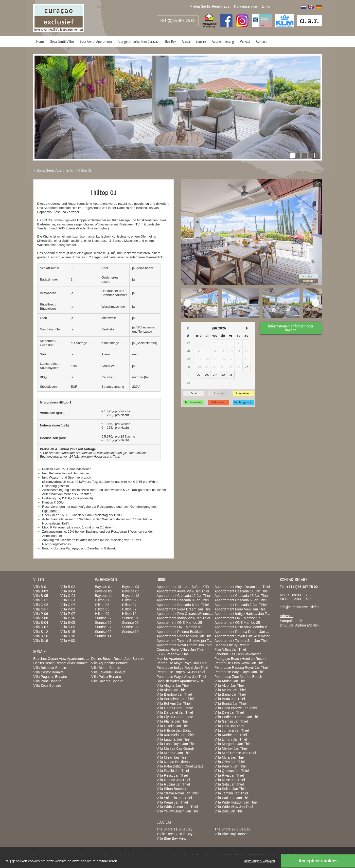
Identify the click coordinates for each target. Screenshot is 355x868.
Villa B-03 (41, 591)
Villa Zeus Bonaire (47, 686)
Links (266, 6)
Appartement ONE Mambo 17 (237, 618)
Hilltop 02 (129, 600)
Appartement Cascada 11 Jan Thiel (241, 591)
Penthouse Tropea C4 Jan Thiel (181, 672)
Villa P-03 (68, 609)
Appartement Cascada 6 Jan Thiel (183, 605)
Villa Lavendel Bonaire (108, 672)
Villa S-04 (41, 623)
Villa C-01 (68, 596)
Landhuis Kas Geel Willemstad (238, 654)
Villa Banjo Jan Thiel (230, 694)
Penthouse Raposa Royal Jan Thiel (241, 667)
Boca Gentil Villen (62, 41)
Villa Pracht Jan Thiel (173, 771)
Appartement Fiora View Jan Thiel (240, 609)
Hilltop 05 (102, 609)
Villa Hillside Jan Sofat (174, 730)
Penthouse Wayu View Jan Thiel (181, 677)
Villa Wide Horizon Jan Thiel (236, 802)
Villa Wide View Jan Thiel (234, 807)
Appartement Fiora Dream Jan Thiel (184, 609)
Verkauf (245, 41)
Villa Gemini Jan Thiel (231, 721)
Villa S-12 (41, 632)
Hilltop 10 (129, 614)
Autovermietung (223, 41)
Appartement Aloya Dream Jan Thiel (242, 587)
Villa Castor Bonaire (48, 672)
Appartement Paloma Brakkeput (181, 632)
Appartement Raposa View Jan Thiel (185, 636)
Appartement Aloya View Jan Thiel (183, 591)
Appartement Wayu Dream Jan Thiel (184, 645)
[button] (292, 156)
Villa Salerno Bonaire (107, 681)
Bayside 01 (103, 587)
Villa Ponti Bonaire (47, 681)
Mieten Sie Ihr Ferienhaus (209, 6)
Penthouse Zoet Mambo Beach (238, 677)
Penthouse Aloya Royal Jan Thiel (182, 663)
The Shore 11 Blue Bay (174, 829)
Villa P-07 (68, 614)
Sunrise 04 (130, 618)
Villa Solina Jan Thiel (230, 789)
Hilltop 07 (129, 609)
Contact (261, 41)
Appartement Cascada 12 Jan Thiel (184, 596)
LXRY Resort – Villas (173, 654)
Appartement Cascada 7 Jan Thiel (240, 605)
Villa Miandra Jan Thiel (174, 753)
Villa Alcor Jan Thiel (230, 686)
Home (40, 41)
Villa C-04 (68, 600)
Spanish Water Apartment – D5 (180, 681)
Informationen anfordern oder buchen (291, 328)
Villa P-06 (41, 614)
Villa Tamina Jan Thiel (231, 793)
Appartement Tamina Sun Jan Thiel (241, 641)
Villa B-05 (41, 596)
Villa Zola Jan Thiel (229, 811)
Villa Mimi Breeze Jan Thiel (235, 753)
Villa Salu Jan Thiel (229, 784)
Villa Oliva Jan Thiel (230, 762)
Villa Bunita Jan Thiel (231, 704)
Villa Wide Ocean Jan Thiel (177, 807)
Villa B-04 (68, 591)
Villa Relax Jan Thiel (172, 775)
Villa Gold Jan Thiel (229, 726)
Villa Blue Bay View (171, 838)
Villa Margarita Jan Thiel (233, 744)
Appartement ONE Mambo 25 (179, 623)
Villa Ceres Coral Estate (175, 708)
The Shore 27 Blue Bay (232, 829)
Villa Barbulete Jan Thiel (175, 699)
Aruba (186, 41)
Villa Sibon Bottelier (171, 789)
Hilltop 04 (129, 605)
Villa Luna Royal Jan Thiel (176, 744)
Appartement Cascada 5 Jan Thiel (240, 600)
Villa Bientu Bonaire (106, 668)
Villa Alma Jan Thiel (172, 690)
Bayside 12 (131, 596)
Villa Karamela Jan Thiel (175, 735)
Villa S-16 (41, 636)
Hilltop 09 (102, 614)
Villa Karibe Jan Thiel (231, 735)
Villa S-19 (41, 641)
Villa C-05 (41, 605)
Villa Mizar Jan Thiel (172, 757)
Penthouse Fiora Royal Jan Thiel (240, 663)
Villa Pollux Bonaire (106, 677)
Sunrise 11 (103, 636)
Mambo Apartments (171, 659)
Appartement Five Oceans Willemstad (186, 614)
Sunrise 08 (130, 627)
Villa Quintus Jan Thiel (232, 771)
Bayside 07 (131, 591)
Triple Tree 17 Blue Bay (175, 834)
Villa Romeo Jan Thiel (173, 780)
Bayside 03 (131, 587)
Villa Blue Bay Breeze (231, 834)
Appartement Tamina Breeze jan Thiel (185, 641)
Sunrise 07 (103, 627)
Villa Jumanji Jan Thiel (232, 730)
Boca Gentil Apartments (96, 41)
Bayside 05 (103, 591)
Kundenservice (246, 6)
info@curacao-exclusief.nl (300, 607)
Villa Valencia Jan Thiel (174, 798)
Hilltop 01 (85, 170)
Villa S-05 (68, 623)
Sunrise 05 (103, 623)
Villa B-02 (68, 587)
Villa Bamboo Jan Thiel (174, 694)
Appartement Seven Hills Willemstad (242, 636)
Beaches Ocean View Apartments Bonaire (65, 659)
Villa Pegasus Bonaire (50, 677)
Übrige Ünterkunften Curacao (138, 41)
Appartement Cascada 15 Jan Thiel (241, 596)
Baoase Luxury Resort (232, 645)
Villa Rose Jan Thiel (230, 780)
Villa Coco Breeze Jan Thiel (236, 708)
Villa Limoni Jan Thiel (231, 739)
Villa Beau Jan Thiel (230, 699)
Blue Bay (170, 41)
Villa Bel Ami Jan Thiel (174, 704)
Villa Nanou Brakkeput (174, 762)
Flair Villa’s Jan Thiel (230, 649)
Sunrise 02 (103, 618)
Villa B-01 (41, 587)
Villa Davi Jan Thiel (229, 712)
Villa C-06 (68, 605)
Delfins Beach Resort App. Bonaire (118, 659)
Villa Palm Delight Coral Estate (180, 766)
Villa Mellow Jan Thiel (231, 748)
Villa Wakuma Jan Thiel (232, 798)
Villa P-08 (41, 618)
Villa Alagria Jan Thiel (173, 686)
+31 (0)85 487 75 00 (178, 21)
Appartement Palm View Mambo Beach (245, 627)
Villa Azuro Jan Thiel (230, 690)
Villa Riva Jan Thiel (229, 775)
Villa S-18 (68, 636)
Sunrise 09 (103, 632)
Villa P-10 (68, 618)
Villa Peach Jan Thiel (231, 766)
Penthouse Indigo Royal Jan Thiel (182, 667)
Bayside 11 (103, 596)
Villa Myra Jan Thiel (230, 757)
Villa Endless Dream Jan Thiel (237, 717)
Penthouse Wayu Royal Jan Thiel (240, 672)
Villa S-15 (68, 632)
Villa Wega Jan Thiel (172, 802)
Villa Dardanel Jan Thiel (175, 712)
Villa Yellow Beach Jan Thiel (178, 811)
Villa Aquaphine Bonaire (109, 663)
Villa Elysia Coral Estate (175, 717)
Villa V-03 (68, 641)
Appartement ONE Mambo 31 (179, 627)
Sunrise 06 (130, 623)
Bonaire (201, 41)
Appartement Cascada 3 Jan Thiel (183, 600)
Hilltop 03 (102, 605)
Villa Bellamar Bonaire (50, 668)
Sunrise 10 (130, 632)
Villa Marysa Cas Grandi (175, 748)
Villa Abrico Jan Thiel (230, 681)
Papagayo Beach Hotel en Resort (240, 659)
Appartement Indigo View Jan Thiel (183, 618)
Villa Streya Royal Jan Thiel (178, 793)
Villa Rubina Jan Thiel (173, 784)
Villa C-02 (41, 600)
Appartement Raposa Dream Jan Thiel (244, 632)
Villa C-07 (41, 609)
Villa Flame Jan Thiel (172, 721)
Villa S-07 (41, 627)
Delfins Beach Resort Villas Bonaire (61, 663)
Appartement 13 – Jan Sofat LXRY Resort (188, 587)
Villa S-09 (68, 627)
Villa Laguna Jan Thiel (173, 739)
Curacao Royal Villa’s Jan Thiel (180, 649)
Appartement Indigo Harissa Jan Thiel (243, 614)
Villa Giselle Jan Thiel (173, 726)
